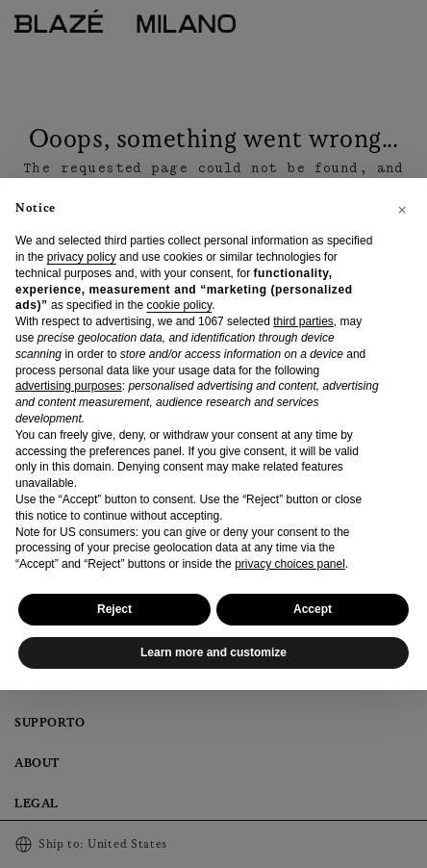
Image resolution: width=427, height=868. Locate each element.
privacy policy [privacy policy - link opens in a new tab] (82, 257)
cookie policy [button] (179, 305)
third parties (303, 321)
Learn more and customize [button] (213, 652)
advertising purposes (69, 386)
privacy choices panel (290, 564)
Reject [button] (114, 609)
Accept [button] (313, 609)
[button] (402, 209)
